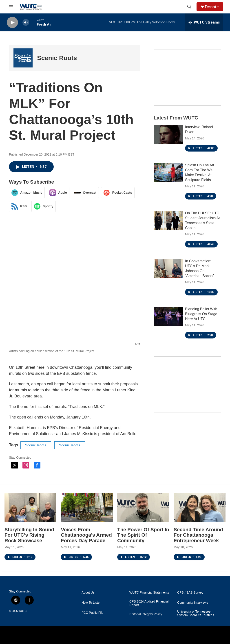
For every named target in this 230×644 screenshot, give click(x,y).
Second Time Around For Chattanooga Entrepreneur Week (198, 535)
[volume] (26, 23)
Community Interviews (193, 603)
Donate (212, 7)
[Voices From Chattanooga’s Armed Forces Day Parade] (87, 508)
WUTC (22, 611)
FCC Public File (92, 613)
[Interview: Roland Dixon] (168, 134)
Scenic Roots (57, 58)
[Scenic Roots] (23, 58)
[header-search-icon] (189, 7)
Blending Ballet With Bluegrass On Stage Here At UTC (201, 314)
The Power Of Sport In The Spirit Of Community (143, 535)
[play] (12, 23)
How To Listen (91, 603)
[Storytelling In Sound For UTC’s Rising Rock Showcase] (30, 508)
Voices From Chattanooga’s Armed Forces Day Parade (86, 535)
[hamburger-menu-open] (11, 7)
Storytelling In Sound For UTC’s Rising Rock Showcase (29, 535)
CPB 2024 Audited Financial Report (149, 603)
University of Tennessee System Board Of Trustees (196, 613)
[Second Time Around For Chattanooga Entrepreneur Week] (200, 508)
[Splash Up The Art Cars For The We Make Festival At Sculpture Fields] (168, 172)
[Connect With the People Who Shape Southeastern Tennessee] (187, 78)
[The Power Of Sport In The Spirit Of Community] (143, 508)
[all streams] (204, 22)
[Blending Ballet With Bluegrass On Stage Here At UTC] (168, 316)
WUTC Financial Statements (149, 593)
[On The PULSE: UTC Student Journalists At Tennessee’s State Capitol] (168, 220)
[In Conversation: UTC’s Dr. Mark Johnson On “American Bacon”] (168, 268)
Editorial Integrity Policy (146, 614)
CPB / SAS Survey (190, 593)
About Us (88, 593)
